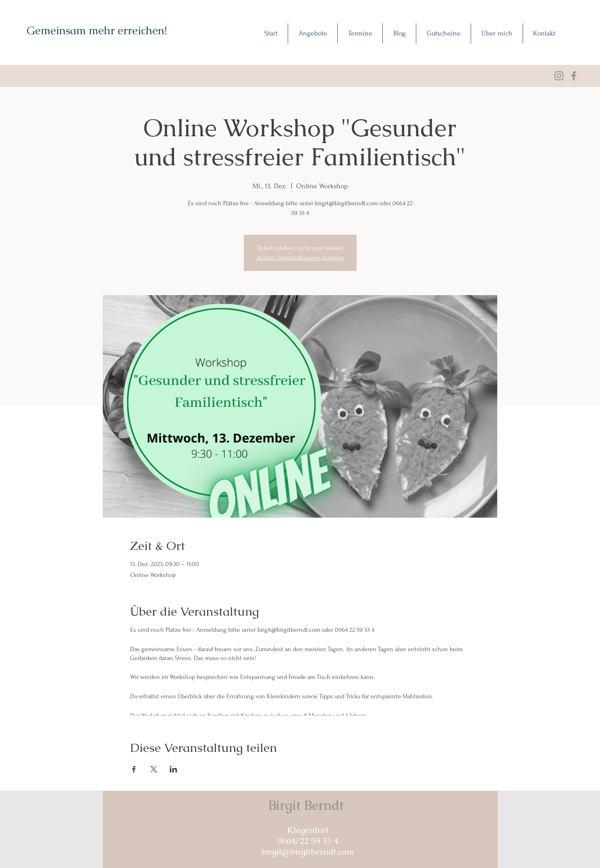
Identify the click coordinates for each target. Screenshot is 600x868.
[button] (312, 33)
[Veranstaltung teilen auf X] (154, 769)
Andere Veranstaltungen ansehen (300, 258)
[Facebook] (574, 76)
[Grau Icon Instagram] (559, 76)
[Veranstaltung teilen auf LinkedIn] (173, 769)
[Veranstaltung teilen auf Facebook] (134, 769)
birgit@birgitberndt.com (308, 852)
